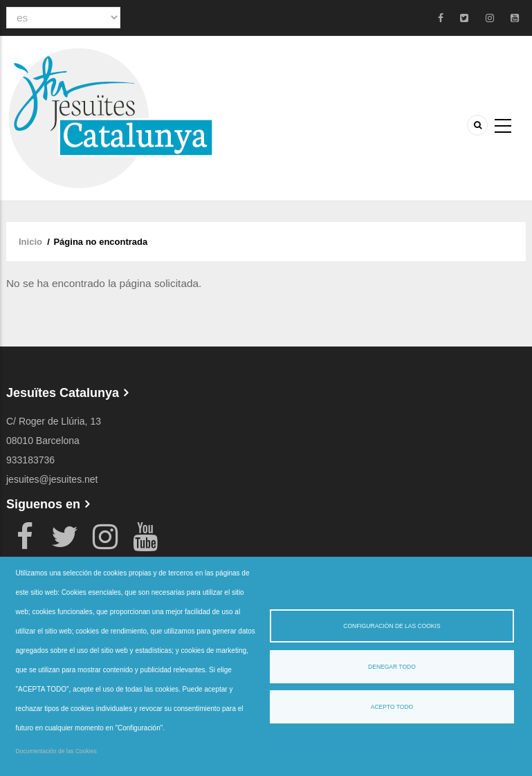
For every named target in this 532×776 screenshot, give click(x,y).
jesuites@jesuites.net (52, 479)
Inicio (30, 242)
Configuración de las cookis (392, 626)
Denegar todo (392, 667)
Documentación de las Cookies (56, 751)
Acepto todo (392, 707)
